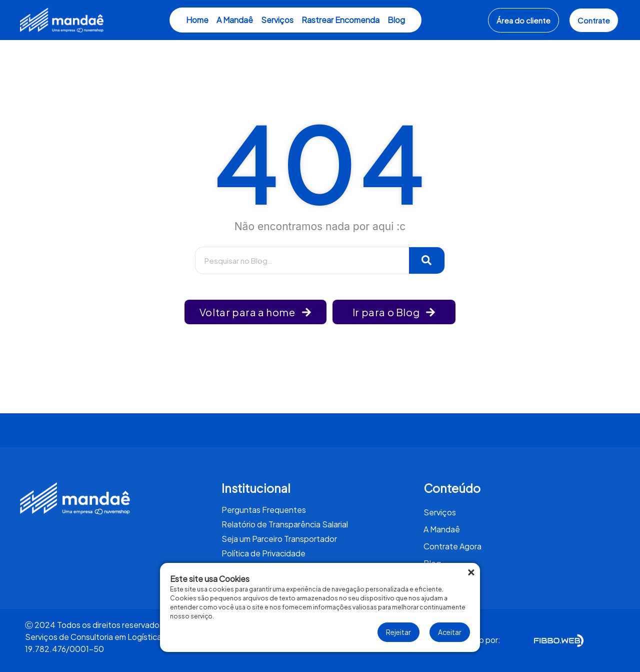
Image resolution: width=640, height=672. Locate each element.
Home (197, 20)
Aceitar (450, 632)
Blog (396, 20)
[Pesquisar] (427, 260)
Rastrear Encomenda (340, 20)
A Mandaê (235, 20)
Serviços (277, 20)
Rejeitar (398, 632)
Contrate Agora (452, 546)
